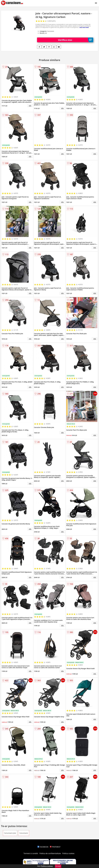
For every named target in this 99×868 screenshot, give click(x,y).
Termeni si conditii (31, 853)
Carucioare (24, 833)
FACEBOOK (43, 847)
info (30, 106)
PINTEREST (55, 847)
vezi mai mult (84, 27)
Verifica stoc (76, 40)
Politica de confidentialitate (50, 853)
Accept (58, 866)
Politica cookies (68, 853)
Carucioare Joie (10, 833)
